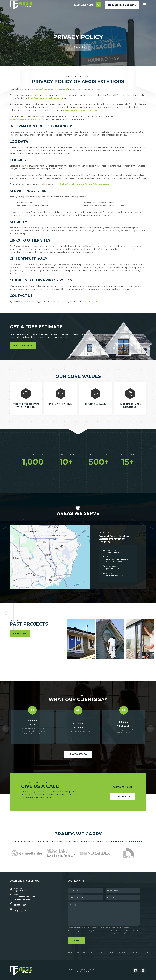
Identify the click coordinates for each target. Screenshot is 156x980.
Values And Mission (85, 952)
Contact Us (123, 796)
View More (20, 634)
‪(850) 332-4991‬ (112, 569)
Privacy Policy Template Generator (80, 110)
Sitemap (148, 952)
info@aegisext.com (114, 575)
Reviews (111, 952)
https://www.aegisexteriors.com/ (52, 89)
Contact (122, 952)
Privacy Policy (107, 928)
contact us (92, 302)
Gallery (100, 952)
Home (70, 952)
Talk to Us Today (23, 345)
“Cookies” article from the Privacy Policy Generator (84, 184)
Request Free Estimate (122, 11)
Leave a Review (78, 754)
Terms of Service (120, 928)
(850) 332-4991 (87, 11)
